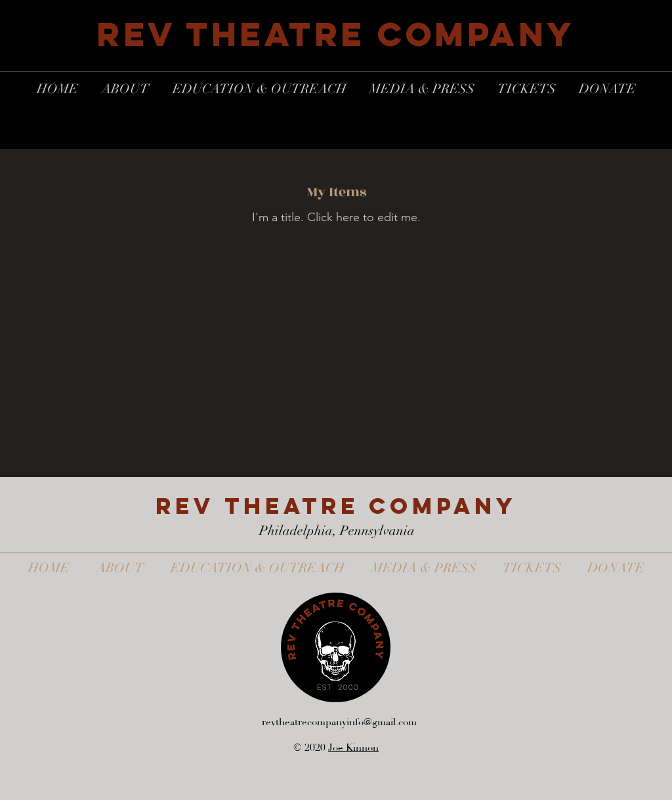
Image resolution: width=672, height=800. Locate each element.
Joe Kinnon (353, 748)
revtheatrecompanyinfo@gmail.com (339, 722)
